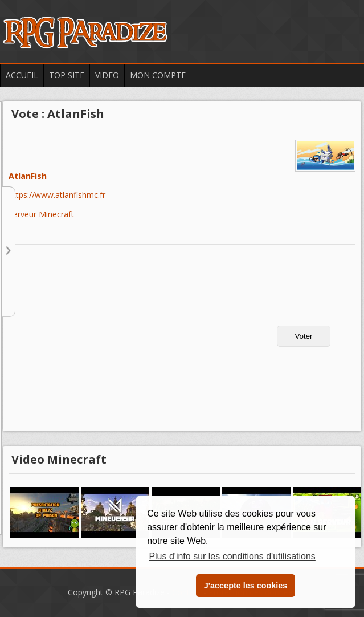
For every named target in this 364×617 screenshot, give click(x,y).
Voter (303, 336)
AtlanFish (28, 176)
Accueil (22, 75)
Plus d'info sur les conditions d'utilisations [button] (232, 556)
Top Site (67, 75)
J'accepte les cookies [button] (246, 586)
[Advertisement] (106, 342)
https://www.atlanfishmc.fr (57, 195)
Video (107, 75)
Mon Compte (158, 75)
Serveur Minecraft (41, 214)
